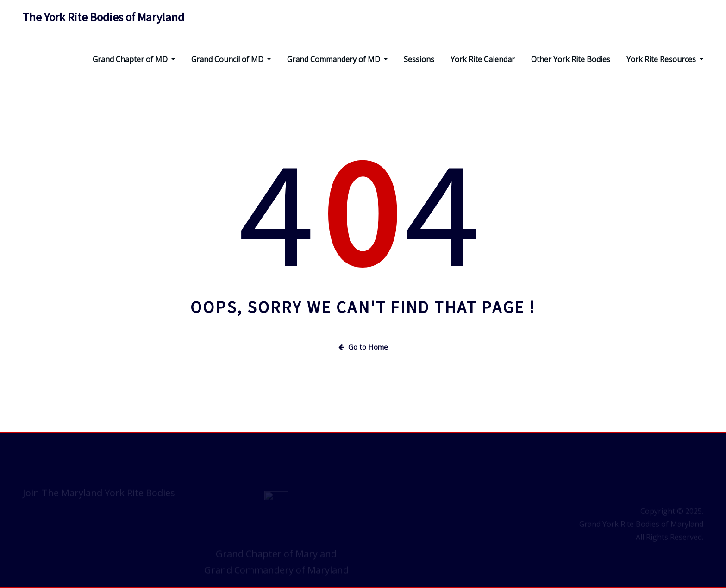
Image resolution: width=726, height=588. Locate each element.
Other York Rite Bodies (571, 59)
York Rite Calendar (483, 59)
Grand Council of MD (231, 59)
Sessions (419, 59)
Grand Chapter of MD (134, 59)
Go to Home (363, 347)
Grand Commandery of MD (337, 59)
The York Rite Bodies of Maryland (103, 17)
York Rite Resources (665, 59)
